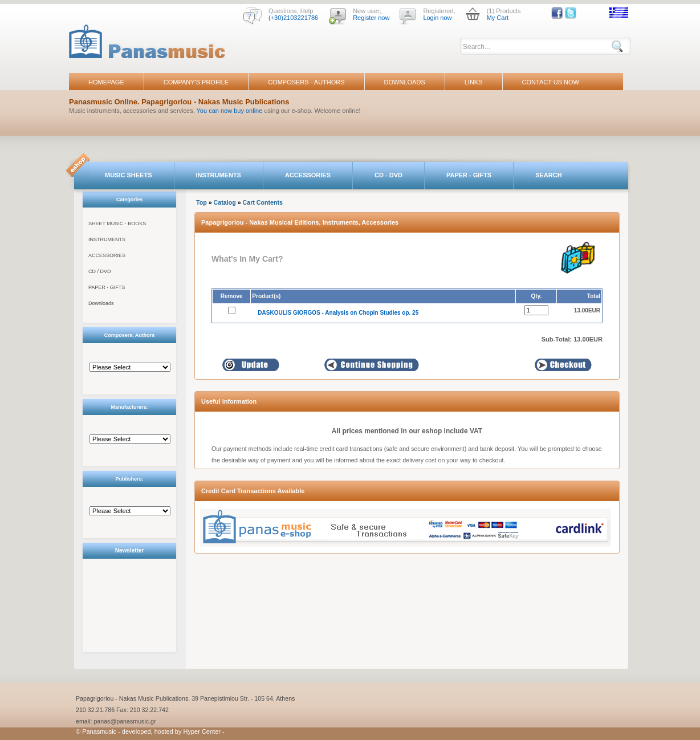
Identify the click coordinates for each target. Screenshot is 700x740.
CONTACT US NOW (551, 82)
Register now (371, 18)
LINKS (474, 82)
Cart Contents (263, 202)
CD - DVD (388, 175)
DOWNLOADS (405, 82)
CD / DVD (100, 271)
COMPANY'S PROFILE (196, 82)
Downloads (101, 303)
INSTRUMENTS (219, 175)
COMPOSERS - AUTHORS (306, 82)
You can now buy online (230, 111)
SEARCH (548, 175)
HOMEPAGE (106, 82)
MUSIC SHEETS (129, 175)
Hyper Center (202, 731)
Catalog (225, 202)
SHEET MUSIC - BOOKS (117, 223)
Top (202, 202)
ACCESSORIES (308, 175)
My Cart (498, 18)
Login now (437, 18)
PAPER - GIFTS (469, 175)
